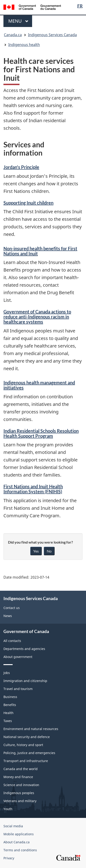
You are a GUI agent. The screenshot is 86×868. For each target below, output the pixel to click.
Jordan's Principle (21, 167)
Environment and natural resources (31, 729)
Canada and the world (21, 769)
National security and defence (27, 737)
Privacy (9, 858)
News (8, 616)
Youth (8, 809)
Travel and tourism (18, 689)
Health (8, 713)
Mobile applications (19, 834)
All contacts (12, 641)
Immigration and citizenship (25, 681)
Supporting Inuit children (28, 203)
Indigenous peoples (19, 793)
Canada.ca (13, 35)
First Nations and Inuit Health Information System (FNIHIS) (33, 489)
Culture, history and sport (23, 745)
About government (18, 657)
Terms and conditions (20, 850)
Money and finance (18, 777)
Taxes (8, 721)
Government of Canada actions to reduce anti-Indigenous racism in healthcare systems (37, 317)
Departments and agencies (24, 649)
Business (10, 697)
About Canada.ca (17, 842)
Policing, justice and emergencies (29, 753)
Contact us (12, 608)
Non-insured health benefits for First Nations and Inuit (40, 251)
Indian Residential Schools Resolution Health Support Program (41, 433)
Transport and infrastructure (26, 761)
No (49, 551)
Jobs (7, 673)
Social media (13, 826)
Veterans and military (20, 801)
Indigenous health (24, 45)
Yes (36, 551)
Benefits (10, 705)
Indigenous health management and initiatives (39, 385)
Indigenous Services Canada (52, 35)
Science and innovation (21, 785)
